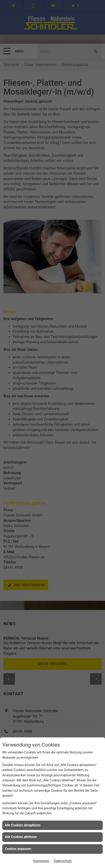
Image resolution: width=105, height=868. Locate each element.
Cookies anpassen (18, 849)
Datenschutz (63, 861)
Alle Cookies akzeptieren (23, 825)
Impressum (41, 861)
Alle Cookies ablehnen (21, 837)
